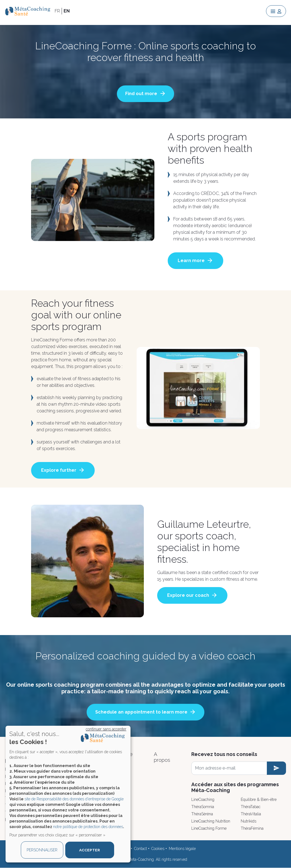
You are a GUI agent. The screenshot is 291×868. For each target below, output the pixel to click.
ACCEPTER (90, 850)
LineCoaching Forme (209, 828)
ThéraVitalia (251, 814)
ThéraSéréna (202, 814)
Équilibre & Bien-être (259, 800)
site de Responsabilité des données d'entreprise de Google (74, 799)
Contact (141, 849)
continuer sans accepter (106, 729)
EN (67, 11)
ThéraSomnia (203, 807)
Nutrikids (249, 821)
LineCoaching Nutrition (211, 821)
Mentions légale (182, 849)
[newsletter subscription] (276, 768)
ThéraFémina (252, 828)
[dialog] (68, 794)
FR (57, 11)
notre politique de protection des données (88, 827)
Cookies (158, 849)
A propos (162, 757)
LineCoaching (203, 800)
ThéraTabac (251, 807)
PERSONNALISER (42, 850)
